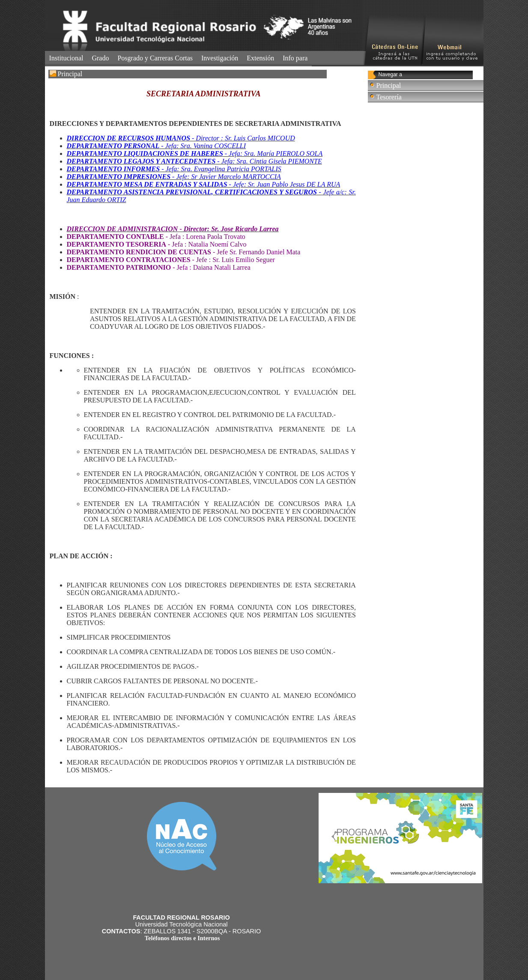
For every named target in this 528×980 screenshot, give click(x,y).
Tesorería (389, 97)
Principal (389, 85)
